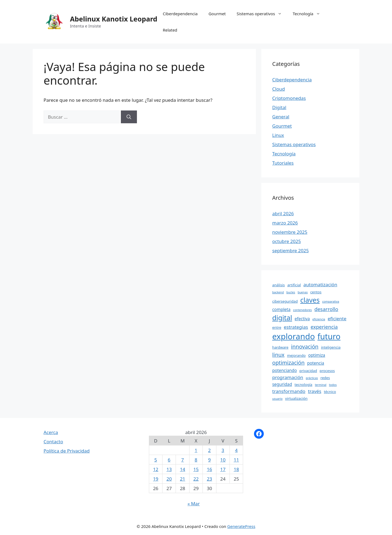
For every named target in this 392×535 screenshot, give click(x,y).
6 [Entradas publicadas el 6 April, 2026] (169, 460)
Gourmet (217, 14)
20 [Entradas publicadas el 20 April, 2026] (169, 479)
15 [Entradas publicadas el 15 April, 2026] (196, 469)
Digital (279, 107)
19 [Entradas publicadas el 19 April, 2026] (156, 479)
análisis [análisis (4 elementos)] (278, 285)
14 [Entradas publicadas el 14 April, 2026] (183, 469)
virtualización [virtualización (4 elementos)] (296, 398)
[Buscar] (129, 117)
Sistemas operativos (262, 14)
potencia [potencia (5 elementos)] (316, 363)
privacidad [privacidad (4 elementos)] (308, 371)
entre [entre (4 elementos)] (277, 327)
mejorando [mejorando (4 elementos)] (296, 355)
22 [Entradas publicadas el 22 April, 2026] (196, 479)
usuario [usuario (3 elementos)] (277, 399)
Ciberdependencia (180, 14)
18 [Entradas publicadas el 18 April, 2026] (236, 469)
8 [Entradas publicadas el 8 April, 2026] (196, 460)
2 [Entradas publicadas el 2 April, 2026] (209, 450)
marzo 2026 (285, 223)
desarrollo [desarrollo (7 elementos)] (326, 309)
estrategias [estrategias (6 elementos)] (296, 327)
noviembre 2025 (290, 232)
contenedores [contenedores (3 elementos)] (303, 310)
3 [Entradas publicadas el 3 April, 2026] (223, 450)
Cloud (278, 89)
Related (170, 30)
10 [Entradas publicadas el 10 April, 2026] (223, 460)
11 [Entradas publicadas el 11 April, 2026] (236, 460)
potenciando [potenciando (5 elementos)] (284, 370)
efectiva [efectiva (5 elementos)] (302, 319)
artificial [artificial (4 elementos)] (294, 285)
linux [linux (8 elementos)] (278, 355)
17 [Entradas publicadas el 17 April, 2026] (223, 469)
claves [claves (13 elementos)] (310, 300)
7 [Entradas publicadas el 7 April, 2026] (183, 460)
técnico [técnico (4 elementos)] (330, 392)
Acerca (51, 432)
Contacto (53, 442)
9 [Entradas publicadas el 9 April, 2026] (209, 460)
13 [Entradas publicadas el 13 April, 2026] (169, 469)
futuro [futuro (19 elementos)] (329, 336)
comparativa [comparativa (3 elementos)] (330, 302)
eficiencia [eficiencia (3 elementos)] (319, 319)
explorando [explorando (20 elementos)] (294, 336)
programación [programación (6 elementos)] (288, 377)
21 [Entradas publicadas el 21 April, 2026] (183, 479)
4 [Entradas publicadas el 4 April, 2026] (236, 450)
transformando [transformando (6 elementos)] (289, 391)
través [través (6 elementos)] (315, 391)
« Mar (194, 504)
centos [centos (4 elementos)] (316, 292)
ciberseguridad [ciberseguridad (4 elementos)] (285, 301)
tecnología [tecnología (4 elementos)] (303, 385)
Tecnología (309, 14)
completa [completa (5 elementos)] (281, 309)
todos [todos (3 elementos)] (333, 385)
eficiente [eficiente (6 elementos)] (337, 319)
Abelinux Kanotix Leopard (114, 19)
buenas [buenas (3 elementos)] (303, 292)
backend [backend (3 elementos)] (278, 292)
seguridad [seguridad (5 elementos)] (282, 384)
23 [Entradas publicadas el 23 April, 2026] (209, 479)
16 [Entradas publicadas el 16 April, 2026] (209, 469)
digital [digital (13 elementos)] (282, 318)
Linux (278, 135)
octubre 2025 (287, 241)
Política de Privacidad (67, 451)
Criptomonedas (289, 98)
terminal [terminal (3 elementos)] (321, 385)
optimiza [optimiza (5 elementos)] (317, 355)
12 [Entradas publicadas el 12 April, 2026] (156, 469)
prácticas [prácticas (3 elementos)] (312, 378)
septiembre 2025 (290, 250)
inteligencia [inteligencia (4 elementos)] (331, 347)
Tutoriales (283, 163)
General (281, 117)
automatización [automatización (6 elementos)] (320, 285)
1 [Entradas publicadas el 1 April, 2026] (196, 450)
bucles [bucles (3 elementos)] (291, 292)
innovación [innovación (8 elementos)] (305, 347)
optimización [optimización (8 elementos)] (288, 363)
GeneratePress (241, 526)
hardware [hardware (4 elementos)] (280, 347)
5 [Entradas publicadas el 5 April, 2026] (156, 460)
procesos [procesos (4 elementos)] (327, 371)
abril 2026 (283, 213)
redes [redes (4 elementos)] (325, 378)
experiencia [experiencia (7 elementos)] (324, 327)
